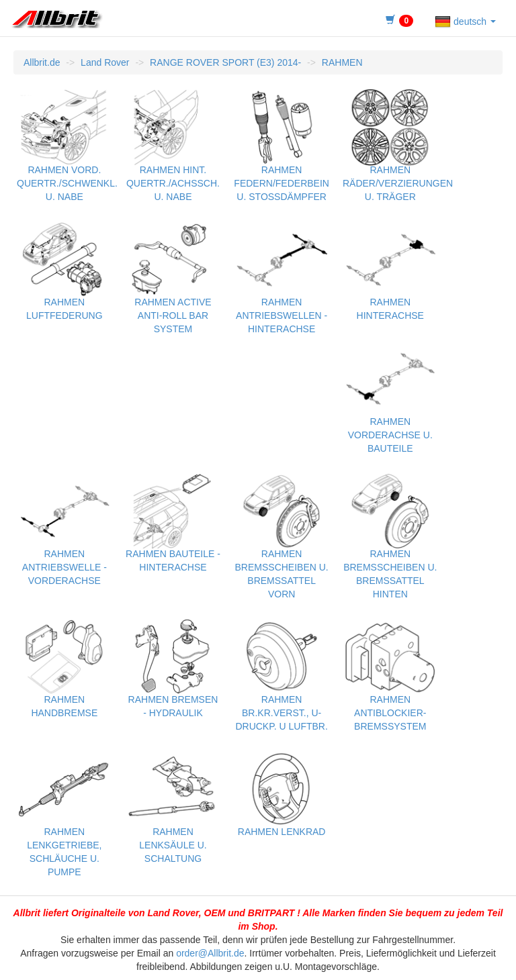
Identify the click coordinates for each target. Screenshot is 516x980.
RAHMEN (342, 62)
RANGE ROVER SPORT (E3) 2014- (225, 62)
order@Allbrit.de (210, 953)
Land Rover (105, 62)
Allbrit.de (42, 62)
